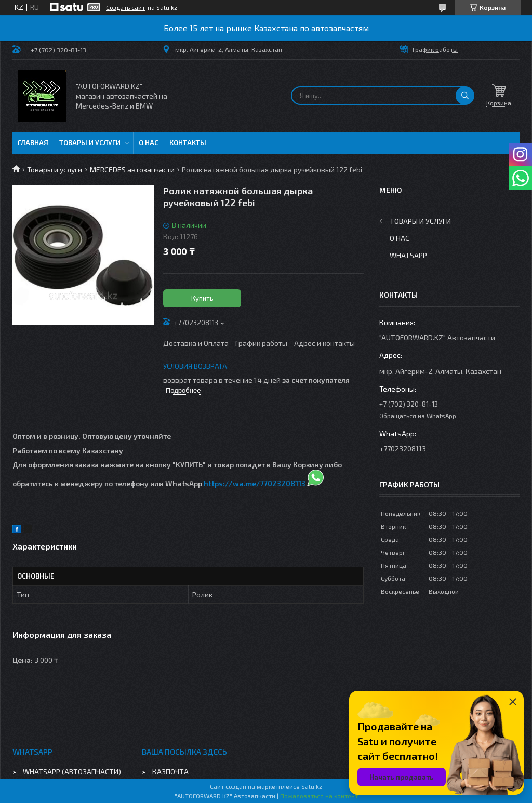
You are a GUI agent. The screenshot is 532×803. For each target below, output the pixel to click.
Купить (202, 298)
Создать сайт (125, 7)
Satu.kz (312, 786)
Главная (33, 143)
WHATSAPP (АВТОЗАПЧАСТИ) (72, 772)
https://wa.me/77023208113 (255, 483)
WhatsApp (408, 255)
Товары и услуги (90, 143)
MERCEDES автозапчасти (132, 170)
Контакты (188, 143)
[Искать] (465, 96)
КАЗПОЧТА (170, 772)
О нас (149, 143)
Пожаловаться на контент (319, 796)
